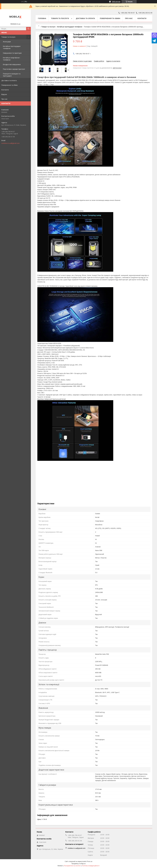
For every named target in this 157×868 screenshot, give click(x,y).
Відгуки (4, 94)
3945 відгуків (116, 2)
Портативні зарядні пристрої (14, 69)
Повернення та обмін (10, 85)
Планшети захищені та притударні (12, 75)
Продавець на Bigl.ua (78, 864)
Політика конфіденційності (91, 866)
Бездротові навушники (12, 64)
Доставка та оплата (9, 80)
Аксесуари (7, 42)
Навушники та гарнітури (12, 53)
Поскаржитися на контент (72, 866)
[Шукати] (28, 29)
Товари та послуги (8, 37)
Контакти (5, 90)
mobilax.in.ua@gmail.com (10, 143)
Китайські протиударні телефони (12, 47)
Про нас (4, 99)
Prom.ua (90, 861)
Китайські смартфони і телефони (11, 59)
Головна (42, 18)
